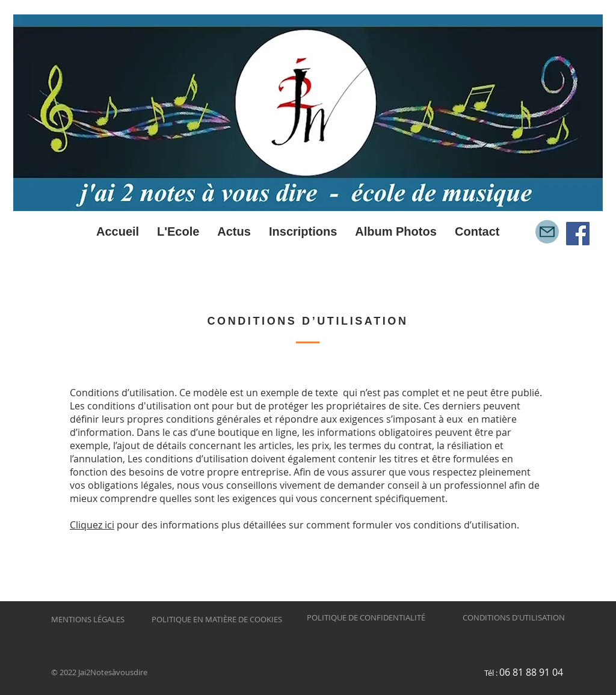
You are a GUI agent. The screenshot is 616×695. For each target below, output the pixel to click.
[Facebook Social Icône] (578, 234)
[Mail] (547, 232)
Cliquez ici (92, 525)
